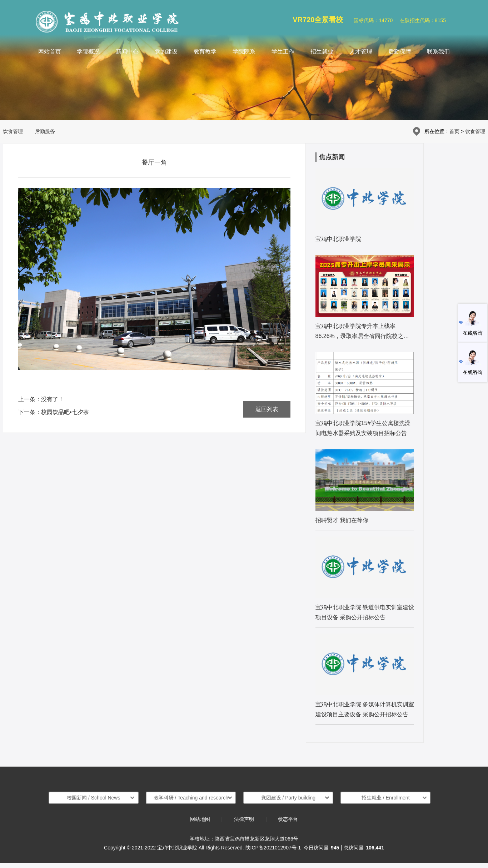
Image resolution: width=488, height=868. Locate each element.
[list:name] (365, 208)
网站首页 (50, 52)
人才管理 (361, 52)
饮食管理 (13, 131)
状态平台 (288, 819)
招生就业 (322, 52)
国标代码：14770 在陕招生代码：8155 (400, 20)
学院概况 (88, 52)
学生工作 (283, 52)
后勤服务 (45, 131)
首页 (454, 131)
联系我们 (438, 52)
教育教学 (205, 52)
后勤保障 (400, 52)
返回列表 (267, 409)
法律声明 (244, 819)
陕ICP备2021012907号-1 (273, 848)
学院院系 (244, 52)
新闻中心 (127, 52)
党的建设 (166, 52)
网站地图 (200, 819)
